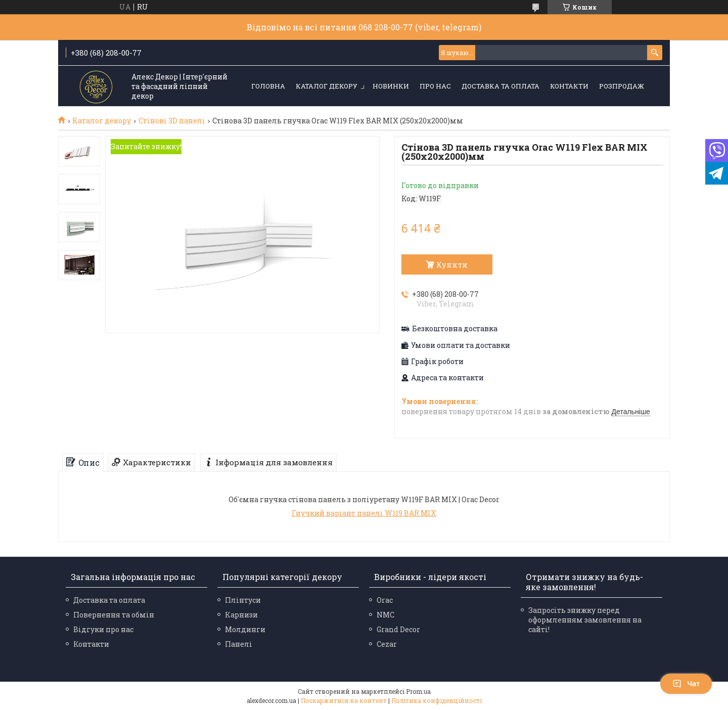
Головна (268, 86)
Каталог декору (327, 86)
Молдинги (245, 629)
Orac (385, 600)
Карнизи (241, 615)
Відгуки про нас (103, 629)
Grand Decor (398, 629)
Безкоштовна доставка (455, 329)
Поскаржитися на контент (344, 700)
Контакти (569, 86)
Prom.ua (418, 691)
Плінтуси (243, 600)
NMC (385, 615)
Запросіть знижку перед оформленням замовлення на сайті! (585, 620)
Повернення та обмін (114, 615)
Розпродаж (622, 86)
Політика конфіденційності (437, 700)
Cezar (387, 644)
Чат (686, 684)
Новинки (391, 86)
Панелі (239, 644)
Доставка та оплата (500, 86)
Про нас (435, 86)
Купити (452, 264)
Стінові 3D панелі (172, 121)
